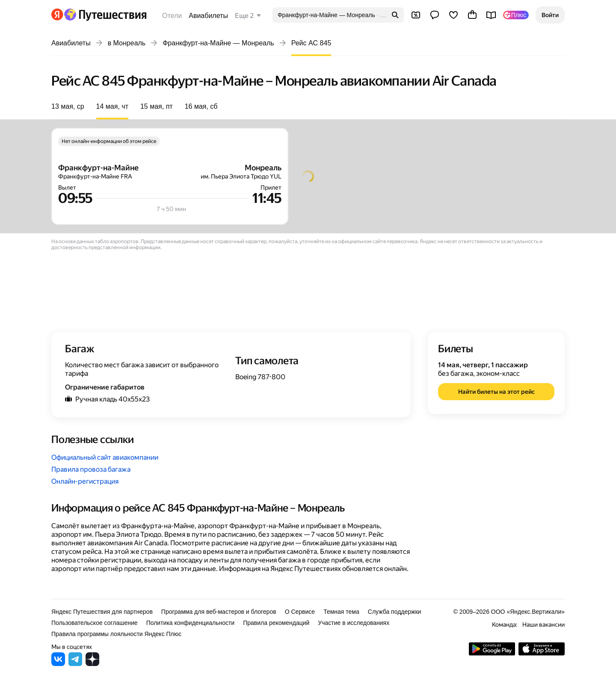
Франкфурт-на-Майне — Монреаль (218, 43)
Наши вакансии (543, 624)
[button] (550, 15)
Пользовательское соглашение (95, 623)
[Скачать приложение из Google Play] (492, 653)
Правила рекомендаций (276, 623)
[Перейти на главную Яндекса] (57, 15)
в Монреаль (127, 43)
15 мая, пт (157, 106)
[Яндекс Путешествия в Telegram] (75, 664)
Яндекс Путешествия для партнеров (102, 612)
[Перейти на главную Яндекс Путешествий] (105, 15)
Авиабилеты (208, 16)
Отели (172, 16)
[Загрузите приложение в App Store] (542, 653)
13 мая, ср (68, 106)
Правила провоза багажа (91, 469)
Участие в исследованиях (354, 623)
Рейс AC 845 (311, 43)
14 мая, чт (112, 106)
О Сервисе (300, 612)
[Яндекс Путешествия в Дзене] (92, 664)
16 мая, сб (201, 106)
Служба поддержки (395, 612)
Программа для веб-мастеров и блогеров (219, 612)
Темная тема (341, 612)
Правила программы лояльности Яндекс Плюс (116, 634)
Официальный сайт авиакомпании (105, 457)
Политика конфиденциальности (191, 623)
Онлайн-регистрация (85, 481)
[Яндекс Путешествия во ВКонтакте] (58, 664)
